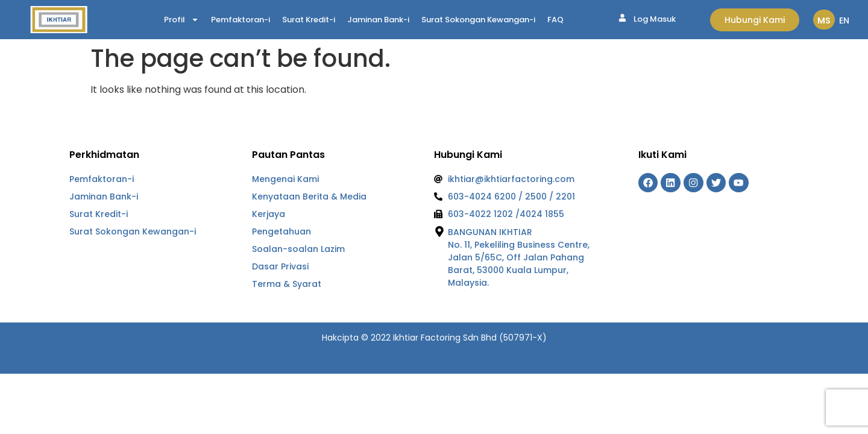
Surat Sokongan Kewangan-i (478, 20)
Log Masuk (655, 19)
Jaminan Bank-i (378, 20)
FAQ (555, 20)
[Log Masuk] (622, 18)
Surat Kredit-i (309, 20)
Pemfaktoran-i (241, 20)
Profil (181, 20)
